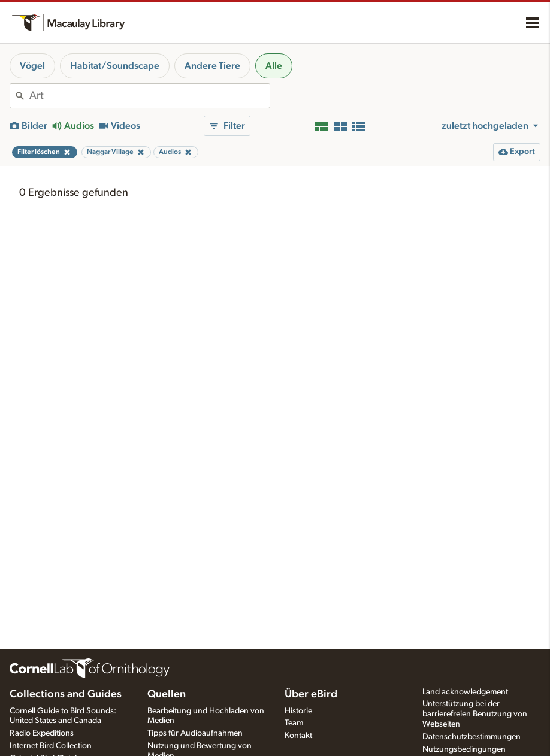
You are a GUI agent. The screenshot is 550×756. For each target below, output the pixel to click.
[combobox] (149, 96)
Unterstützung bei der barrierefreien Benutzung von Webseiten (475, 714)
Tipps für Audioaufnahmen (195, 733)
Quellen (167, 694)
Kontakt (298, 736)
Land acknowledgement (465, 692)
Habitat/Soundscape (115, 66)
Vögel (32, 66)
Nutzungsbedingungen (464, 749)
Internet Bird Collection (51, 746)
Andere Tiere (212, 66)
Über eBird (311, 694)
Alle (274, 66)
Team (294, 723)
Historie (298, 711)
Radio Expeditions (42, 733)
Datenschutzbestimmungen (472, 737)
